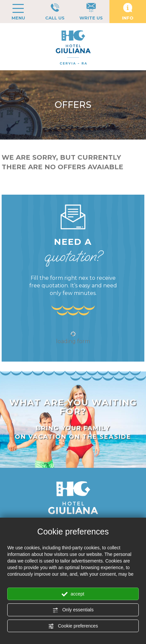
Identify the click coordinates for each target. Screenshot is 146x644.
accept (73, 594)
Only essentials (73, 610)
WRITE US (91, 12)
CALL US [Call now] (55, 12)
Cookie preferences (73, 626)
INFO (128, 12)
